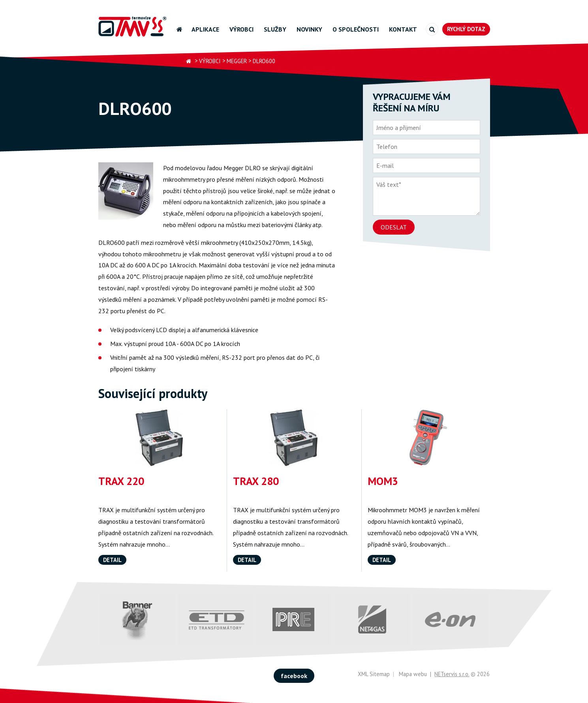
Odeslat (394, 227)
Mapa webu (413, 674)
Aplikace (205, 29)
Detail (112, 560)
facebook (294, 676)
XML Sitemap (374, 674)
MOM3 (383, 481)
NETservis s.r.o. (452, 674)
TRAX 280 (256, 481)
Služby (275, 29)
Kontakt (403, 29)
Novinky (309, 29)
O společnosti (356, 29)
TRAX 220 (121, 481)
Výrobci (241, 29)
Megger (237, 61)
